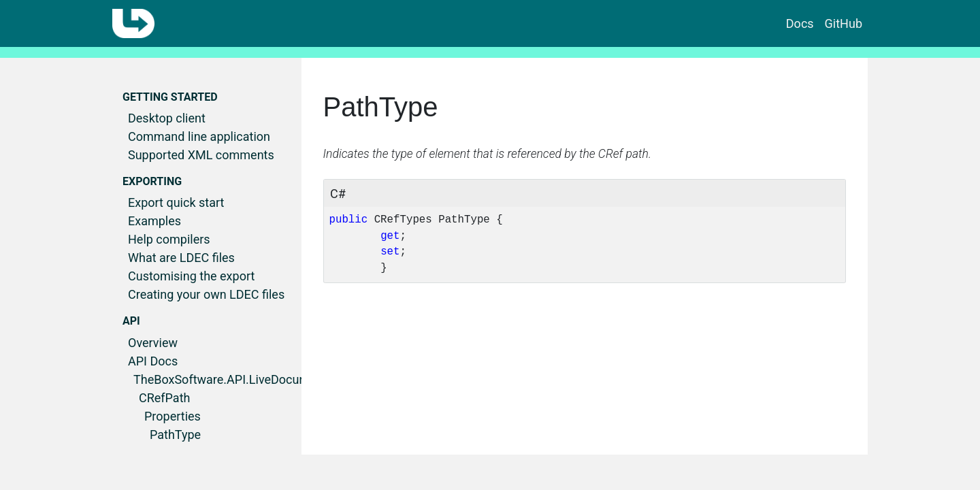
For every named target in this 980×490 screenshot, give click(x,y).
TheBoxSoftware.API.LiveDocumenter (235, 379)
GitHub (844, 23)
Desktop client (167, 118)
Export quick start (176, 202)
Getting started (170, 97)
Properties (173, 416)
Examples (154, 221)
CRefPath (164, 398)
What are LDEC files (181, 258)
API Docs (153, 361)
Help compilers (169, 239)
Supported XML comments (201, 155)
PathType (175, 435)
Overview (153, 343)
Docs (800, 23)
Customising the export (191, 276)
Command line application (199, 136)
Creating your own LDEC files (206, 294)
